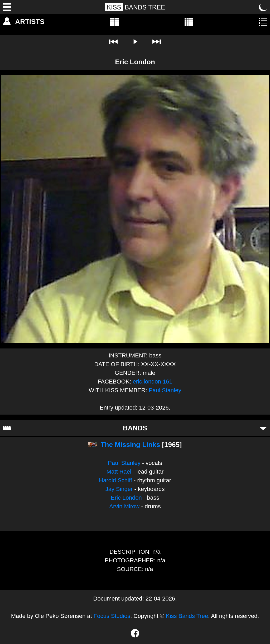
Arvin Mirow (124, 506)
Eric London (126, 498)
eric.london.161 (152, 382)
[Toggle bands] (263, 428)
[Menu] (7, 7)
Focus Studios (112, 616)
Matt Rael (119, 472)
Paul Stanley (165, 390)
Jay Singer (119, 489)
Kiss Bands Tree (187, 616)
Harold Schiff (115, 480)
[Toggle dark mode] (263, 7)
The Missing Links (130, 445)
